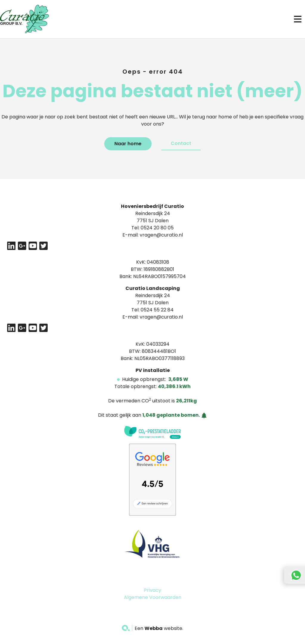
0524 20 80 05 (157, 228)
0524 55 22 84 (157, 310)
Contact (181, 143)
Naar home (128, 144)
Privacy (152, 590)
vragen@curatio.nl (161, 235)
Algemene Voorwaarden (153, 597)
